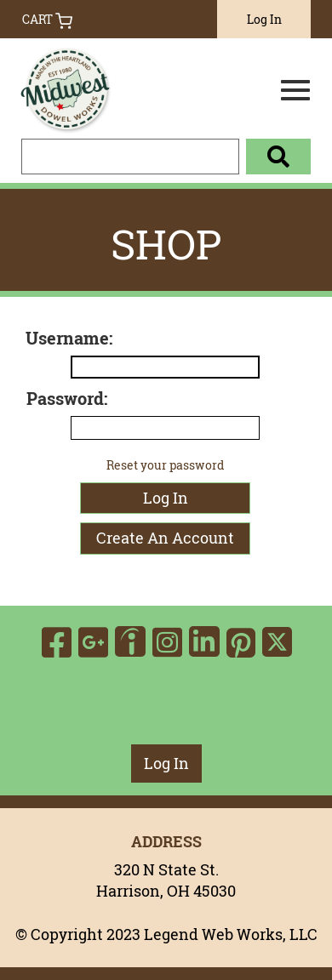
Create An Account (165, 538)
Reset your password (165, 465)
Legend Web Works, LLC (231, 934)
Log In (264, 19)
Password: (67, 399)
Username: (69, 338)
